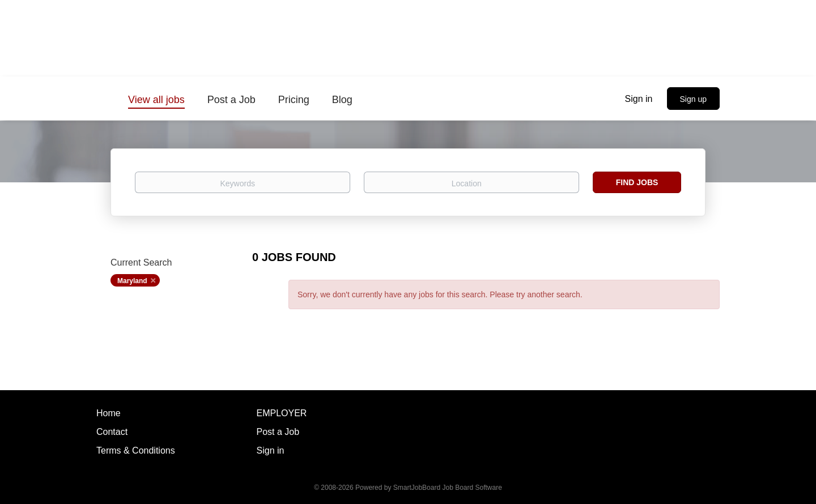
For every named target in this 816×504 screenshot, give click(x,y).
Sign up (693, 99)
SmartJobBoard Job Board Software (448, 488)
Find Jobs (637, 182)
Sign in (639, 99)
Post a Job (278, 432)
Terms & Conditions (136, 450)
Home (109, 413)
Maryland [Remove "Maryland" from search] (132, 281)
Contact (112, 432)
